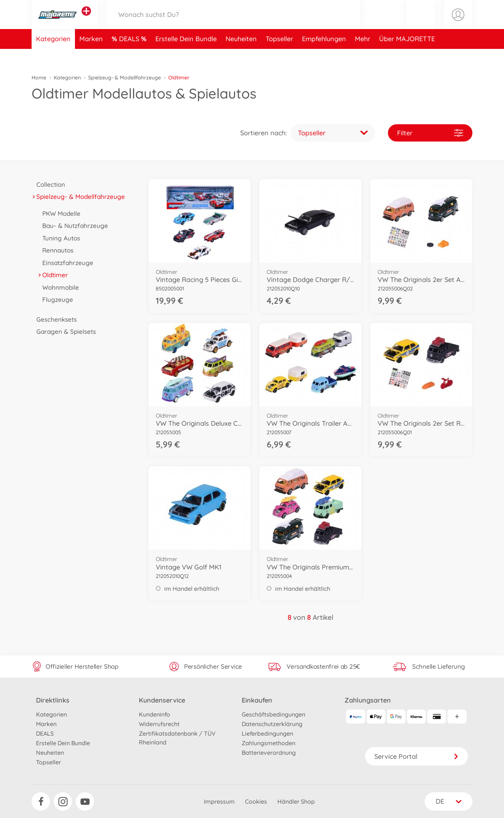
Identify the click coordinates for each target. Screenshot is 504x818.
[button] (421, 23)
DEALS (130, 56)
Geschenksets (54, 319)
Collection (48, 184)
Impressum (219, 801)
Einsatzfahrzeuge (65, 263)
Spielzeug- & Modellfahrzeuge (125, 78)
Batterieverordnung (269, 753)
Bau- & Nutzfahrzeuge (73, 226)
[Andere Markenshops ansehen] (86, 20)
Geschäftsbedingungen (273, 714)
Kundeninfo (154, 714)
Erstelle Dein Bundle (186, 56)
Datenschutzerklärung (272, 724)
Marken (91, 56)
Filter (430, 133)
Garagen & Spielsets (64, 331)
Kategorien (53, 56)
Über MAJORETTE (407, 56)
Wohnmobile (58, 287)
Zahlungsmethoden (269, 743)
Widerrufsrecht (159, 724)
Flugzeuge (55, 299)
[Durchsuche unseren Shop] (233, 23)
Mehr (363, 56)
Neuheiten (241, 56)
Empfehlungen (324, 56)
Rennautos (55, 250)
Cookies (256, 801)
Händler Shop (296, 801)
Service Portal (417, 756)
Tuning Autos (59, 238)
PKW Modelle (59, 213)
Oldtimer (53, 275)
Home (39, 78)
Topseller (279, 56)
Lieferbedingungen (267, 733)
